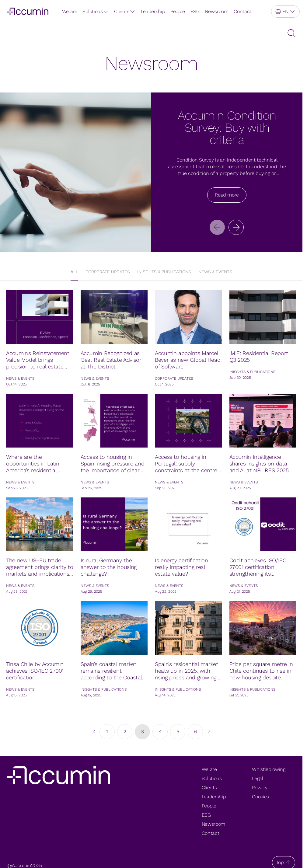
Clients (122, 11)
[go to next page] (208, 732)
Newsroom (216, 11)
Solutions (92, 11)
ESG (195, 11)
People (178, 11)
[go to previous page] (94, 732)
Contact (242, 11)
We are (70, 11)
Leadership (153, 11)
